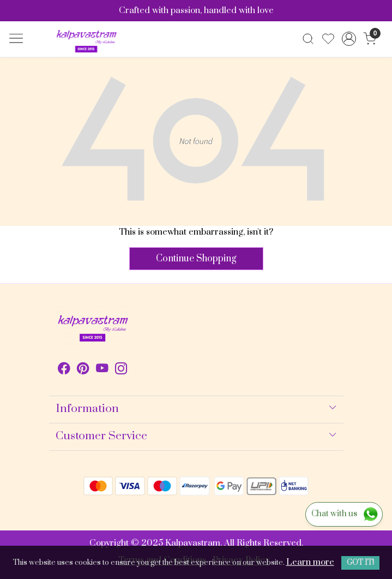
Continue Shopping (196, 259)
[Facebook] (64, 370)
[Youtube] (102, 370)
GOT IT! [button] (360, 563)
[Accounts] (349, 39)
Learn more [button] (310, 562)
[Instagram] (121, 370)
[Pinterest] (83, 370)
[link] (308, 39)
